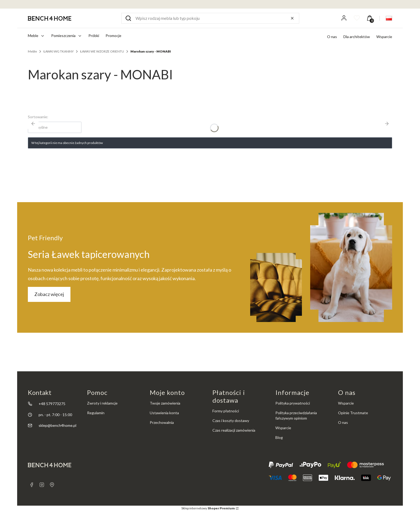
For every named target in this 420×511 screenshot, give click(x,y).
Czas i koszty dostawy (231, 421)
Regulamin (96, 413)
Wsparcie (384, 37)
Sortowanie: (38, 117)
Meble (32, 51)
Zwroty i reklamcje (102, 403)
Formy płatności (226, 411)
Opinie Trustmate (353, 413)
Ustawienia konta (164, 413)
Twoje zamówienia (165, 403)
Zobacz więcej (49, 294)
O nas (332, 37)
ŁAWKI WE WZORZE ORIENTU (102, 51)
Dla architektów (357, 37)
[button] (128, 18)
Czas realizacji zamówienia (234, 430)
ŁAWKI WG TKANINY (59, 51)
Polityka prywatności (293, 403)
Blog (279, 437)
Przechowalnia (162, 422)
